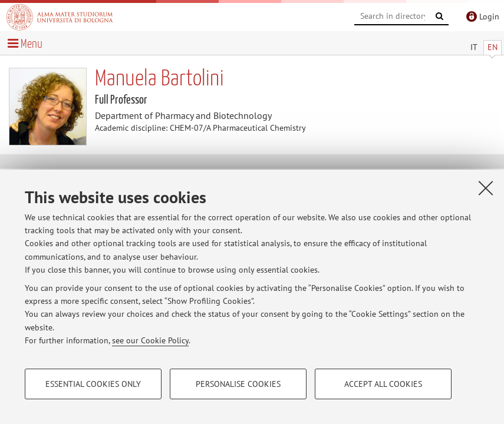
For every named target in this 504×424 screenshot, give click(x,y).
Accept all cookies (383, 384)
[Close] (486, 188)
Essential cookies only (93, 384)
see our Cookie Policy (150, 340)
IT (474, 47)
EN (493, 47)
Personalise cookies (238, 384)
